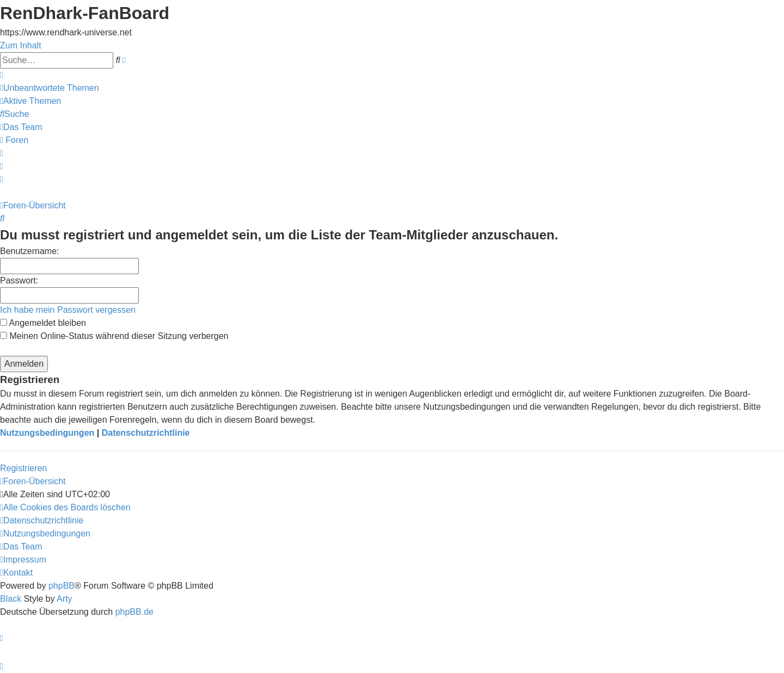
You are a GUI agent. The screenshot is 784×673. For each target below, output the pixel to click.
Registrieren (23, 468)
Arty (64, 599)
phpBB (62, 586)
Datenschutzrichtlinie (146, 433)
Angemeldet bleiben (43, 323)
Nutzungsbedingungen (47, 433)
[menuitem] (50, 88)
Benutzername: (30, 251)
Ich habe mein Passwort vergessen (68, 310)
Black (11, 599)
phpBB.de (134, 612)
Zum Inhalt (21, 45)
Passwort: (19, 280)
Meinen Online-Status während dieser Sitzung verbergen (114, 336)
